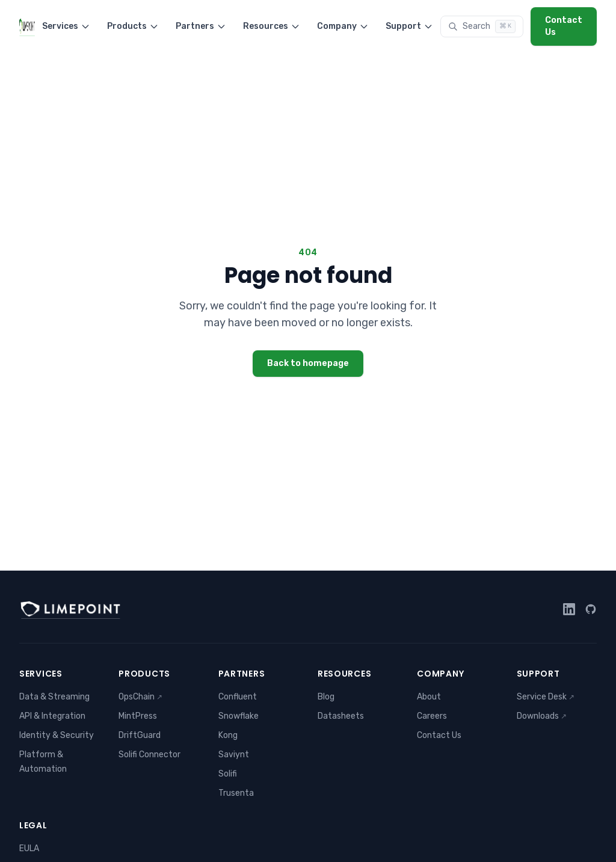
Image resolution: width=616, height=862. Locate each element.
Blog (326, 697)
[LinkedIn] (569, 609)
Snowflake (239, 716)
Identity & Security (57, 735)
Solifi (228, 774)
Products (133, 26)
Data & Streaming (54, 697)
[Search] (482, 26)
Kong (228, 735)
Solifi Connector (149, 755)
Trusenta (236, 793)
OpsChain (140, 697)
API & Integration (52, 716)
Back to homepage (308, 363)
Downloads (542, 716)
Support (409, 26)
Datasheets (341, 716)
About (429, 697)
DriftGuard (140, 735)
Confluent (238, 697)
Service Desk (546, 697)
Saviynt (234, 755)
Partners (201, 26)
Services (66, 26)
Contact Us (564, 26)
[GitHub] (591, 609)
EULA (29, 848)
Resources (272, 26)
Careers (432, 716)
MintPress (138, 716)
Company (343, 26)
